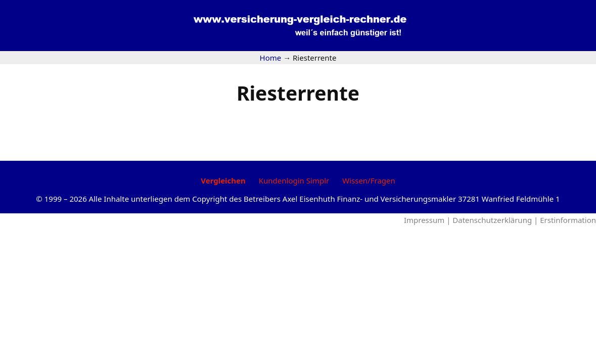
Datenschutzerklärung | (496, 220)
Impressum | (428, 220)
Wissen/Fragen (369, 180)
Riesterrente (298, 93)
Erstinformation (568, 220)
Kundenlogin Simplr (294, 180)
